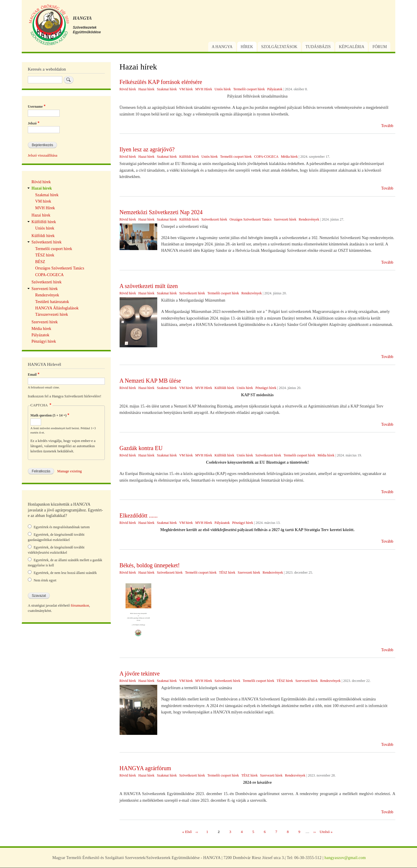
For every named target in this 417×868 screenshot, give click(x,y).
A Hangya (222, 47)
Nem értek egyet (45, 580)
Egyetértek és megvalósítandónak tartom (62, 527)
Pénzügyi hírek (266, 388)
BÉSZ (40, 262)
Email (32, 375)
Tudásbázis (318, 47)
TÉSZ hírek (227, 572)
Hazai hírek (147, 89)
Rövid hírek (128, 89)
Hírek (247, 47)
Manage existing (70, 471)
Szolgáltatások (279, 47)
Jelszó (32, 123)
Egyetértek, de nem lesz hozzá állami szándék (65, 573)
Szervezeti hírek (285, 219)
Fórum (380, 47)
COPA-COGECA (266, 157)
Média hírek (289, 157)
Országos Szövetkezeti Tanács (251, 219)
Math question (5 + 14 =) (49, 415)
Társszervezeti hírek (52, 314)
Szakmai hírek (167, 89)
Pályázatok (275, 89)
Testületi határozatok (52, 302)
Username (35, 107)
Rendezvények (309, 219)
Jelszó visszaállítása (43, 155)
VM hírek (186, 89)
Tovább (387, 126)
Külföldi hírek (189, 157)
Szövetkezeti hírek (214, 219)
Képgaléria (352, 47)
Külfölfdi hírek (44, 222)
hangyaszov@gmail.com (345, 858)
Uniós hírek (223, 89)
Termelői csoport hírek (249, 89)
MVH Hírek (204, 89)
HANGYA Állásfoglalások (57, 308)
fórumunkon (80, 605)
